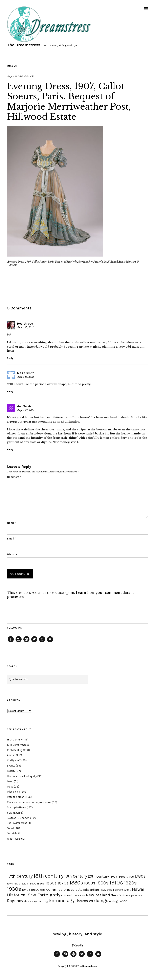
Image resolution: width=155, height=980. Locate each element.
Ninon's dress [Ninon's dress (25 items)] (121, 895)
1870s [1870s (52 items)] (63, 883)
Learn (10, 781)
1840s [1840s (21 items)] (32, 883)
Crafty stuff (14, 760)
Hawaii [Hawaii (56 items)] (139, 889)
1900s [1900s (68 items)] (102, 883)
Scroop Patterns (17, 807)
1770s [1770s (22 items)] (130, 877)
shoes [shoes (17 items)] (27, 901)
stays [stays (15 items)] (34, 901)
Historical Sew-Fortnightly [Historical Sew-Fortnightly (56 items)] (34, 895)
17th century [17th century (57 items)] (20, 876)
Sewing (11, 813)
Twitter (34, 642)
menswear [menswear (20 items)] (79, 895)
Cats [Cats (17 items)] (43, 890)
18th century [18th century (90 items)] (49, 876)
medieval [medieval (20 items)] (67, 895)
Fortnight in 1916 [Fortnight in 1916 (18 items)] (122, 890)
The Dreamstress (24, 45)
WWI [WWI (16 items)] (125, 901)
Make (10, 787)
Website (12, 554)
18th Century (14, 740)
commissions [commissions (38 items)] (58, 890)
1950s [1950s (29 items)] (35, 890)
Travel (10, 828)
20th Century (15, 750)
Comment (14, 477)
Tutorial (11, 833)
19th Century (14, 745)
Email (11, 539)
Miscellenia (14, 792)
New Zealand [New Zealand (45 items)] (98, 895)
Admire (11, 755)
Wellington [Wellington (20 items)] (115, 901)
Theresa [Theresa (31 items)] (82, 901)
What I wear (14, 839)
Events (11, 766)
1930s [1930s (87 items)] (14, 889)
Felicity (11, 771)
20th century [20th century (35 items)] (98, 876)
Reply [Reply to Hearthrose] (10, 358)
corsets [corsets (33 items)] (77, 890)
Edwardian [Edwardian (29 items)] (91, 890)
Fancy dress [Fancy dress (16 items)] (106, 890)
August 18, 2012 (25, 377)
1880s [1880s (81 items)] (76, 883)
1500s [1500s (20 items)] (113, 877)
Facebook (11, 642)
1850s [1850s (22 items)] (41, 884)
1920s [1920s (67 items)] (130, 883)
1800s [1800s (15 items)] (10, 884)
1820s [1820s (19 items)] (24, 884)
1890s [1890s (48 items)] (90, 883)
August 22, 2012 (26, 410)
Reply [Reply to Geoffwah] (10, 449)
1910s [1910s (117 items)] (116, 882)
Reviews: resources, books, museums (29, 802)
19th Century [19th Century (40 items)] (76, 876)
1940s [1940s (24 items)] (26, 890)
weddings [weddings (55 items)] (98, 901)
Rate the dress (16, 797)
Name (12, 523)
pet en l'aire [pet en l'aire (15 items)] (137, 896)
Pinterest (26, 642)
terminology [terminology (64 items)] (61, 900)
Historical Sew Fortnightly (22, 776)
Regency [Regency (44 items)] (15, 901)
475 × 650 (29, 77)
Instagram (19, 642)
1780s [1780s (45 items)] (140, 876)
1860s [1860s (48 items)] (51, 883)
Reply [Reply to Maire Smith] (10, 391)
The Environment (17, 823)
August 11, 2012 (15, 77)
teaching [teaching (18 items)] (43, 901)
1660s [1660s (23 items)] (122, 877)
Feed (42, 642)
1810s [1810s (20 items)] (17, 884)
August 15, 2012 (25, 327)
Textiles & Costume (19, 818)
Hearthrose (25, 324)
